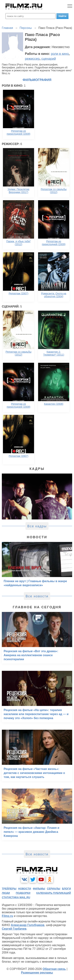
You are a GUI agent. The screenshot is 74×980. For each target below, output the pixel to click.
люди (6, 893)
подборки (23, 893)
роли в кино (60, 54)
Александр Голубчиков (28, 925)
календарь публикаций (54, 893)
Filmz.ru (7, 916)
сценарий (49, 59)
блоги (66, 889)
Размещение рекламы (37, 973)
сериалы (54, 889)
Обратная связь (54, 969)
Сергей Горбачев (14, 929)
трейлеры (9, 889)
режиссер (32, 59)
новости (25, 889)
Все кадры (37, 526)
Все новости (37, 596)
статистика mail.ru (16, 897)
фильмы (39, 889)
